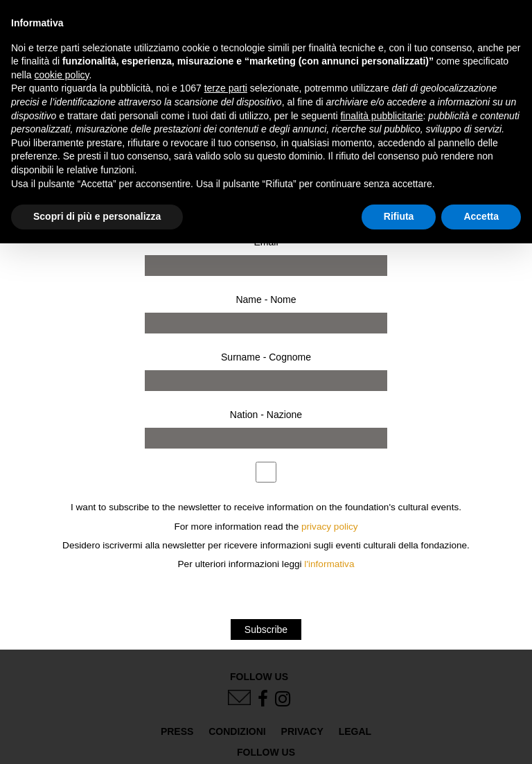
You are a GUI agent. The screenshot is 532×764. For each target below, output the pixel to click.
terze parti (226, 88)
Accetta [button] (481, 216)
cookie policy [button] (61, 75)
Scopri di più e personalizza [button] (97, 216)
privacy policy (330, 527)
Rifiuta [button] (399, 216)
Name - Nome (266, 299)
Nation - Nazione (266, 415)
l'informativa (329, 564)
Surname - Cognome (266, 357)
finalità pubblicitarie (381, 116)
